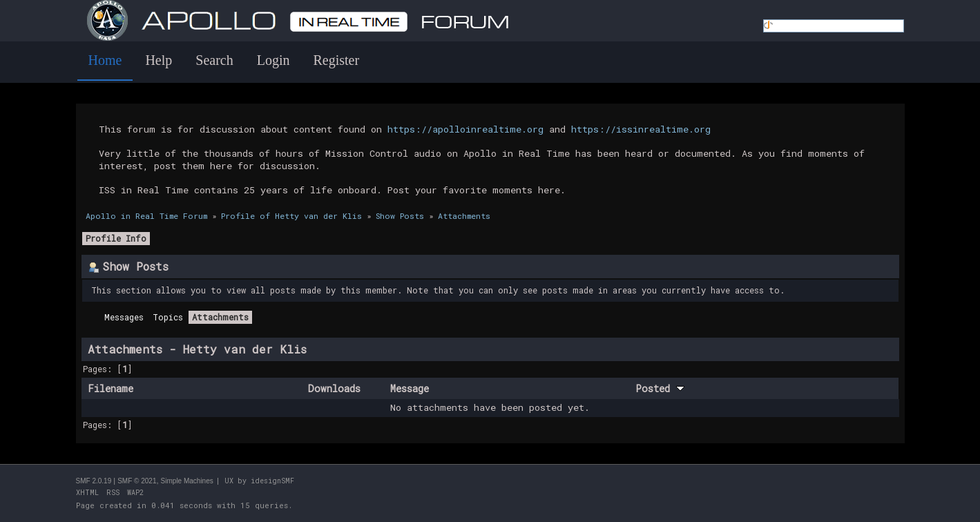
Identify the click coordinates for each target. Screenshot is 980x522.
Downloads (334, 388)
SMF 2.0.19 (94, 481)
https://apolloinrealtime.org (465, 129)
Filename (111, 388)
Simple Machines (187, 481)
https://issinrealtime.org (641, 129)
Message (410, 388)
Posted (660, 388)
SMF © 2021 (137, 481)
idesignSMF (272, 481)
